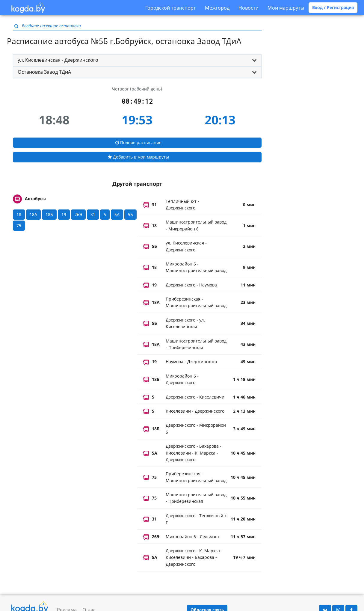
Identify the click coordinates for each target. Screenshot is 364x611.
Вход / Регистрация (333, 7)
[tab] (137, 60)
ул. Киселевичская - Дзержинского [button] (58, 60)
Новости (249, 8)
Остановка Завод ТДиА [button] (44, 72)
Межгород (217, 8)
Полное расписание (138, 142)
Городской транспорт (171, 8)
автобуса (72, 41)
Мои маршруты (286, 8)
